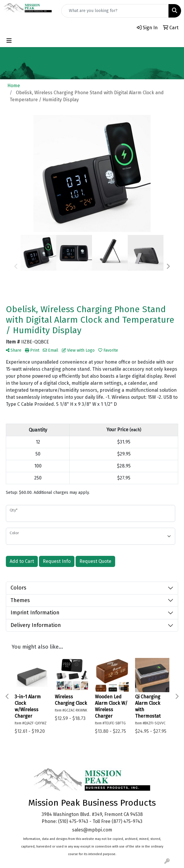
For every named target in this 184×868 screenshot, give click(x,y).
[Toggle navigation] (9, 41)
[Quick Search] (115, 11)
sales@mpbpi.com (92, 830)
